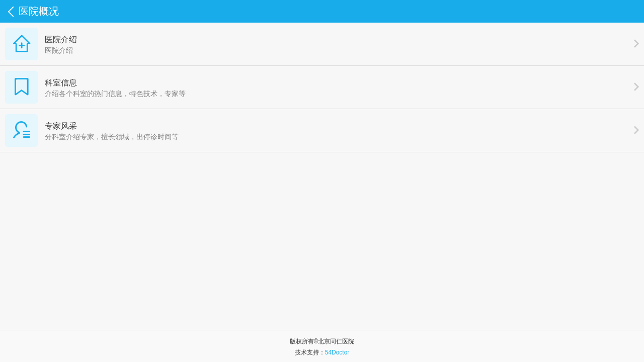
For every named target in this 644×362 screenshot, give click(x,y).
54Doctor (337, 352)
